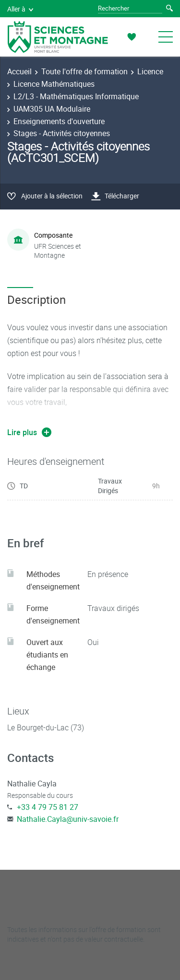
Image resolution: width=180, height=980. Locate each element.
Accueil (19, 71)
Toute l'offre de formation (84, 71)
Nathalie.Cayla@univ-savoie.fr (68, 819)
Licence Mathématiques (54, 84)
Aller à (20, 9)
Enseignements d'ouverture (59, 121)
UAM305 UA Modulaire (52, 109)
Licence (150, 71)
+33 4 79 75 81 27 (48, 807)
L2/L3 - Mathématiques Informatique (76, 96)
